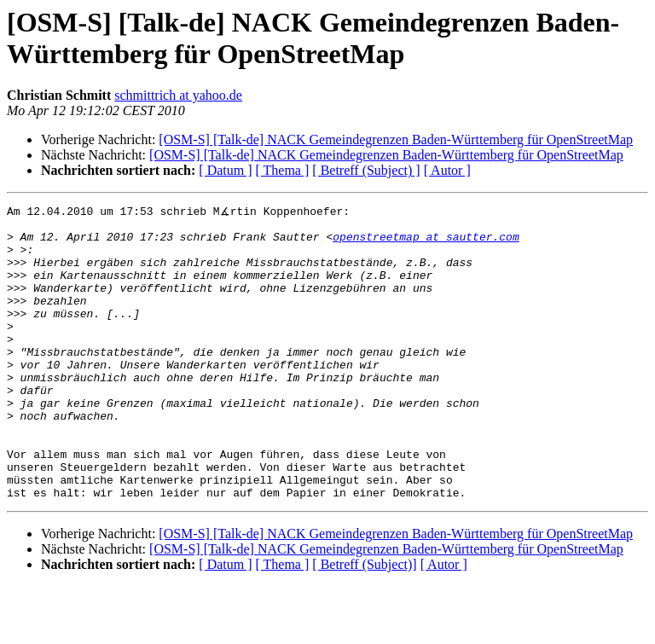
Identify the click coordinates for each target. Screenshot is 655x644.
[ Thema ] (283, 170)
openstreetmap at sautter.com (426, 243)
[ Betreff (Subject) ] (366, 170)
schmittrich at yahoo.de (178, 95)
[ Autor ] (447, 170)
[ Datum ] (225, 170)
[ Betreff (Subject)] (364, 622)
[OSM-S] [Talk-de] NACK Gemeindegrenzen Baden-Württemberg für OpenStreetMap (396, 139)
